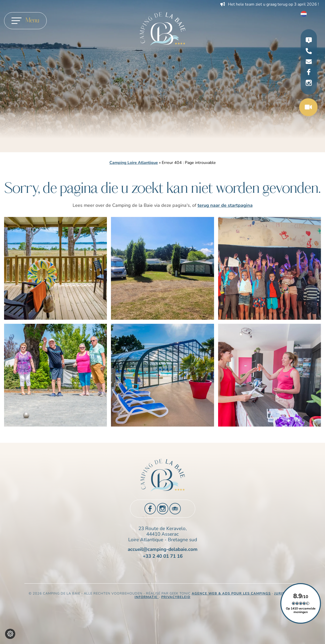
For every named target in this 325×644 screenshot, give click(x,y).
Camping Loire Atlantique (134, 163)
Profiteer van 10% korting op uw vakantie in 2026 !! (268, 4)
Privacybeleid (176, 597)
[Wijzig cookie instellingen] (10, 634)
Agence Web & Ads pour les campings (231, 594)
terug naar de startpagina (225, 205)
